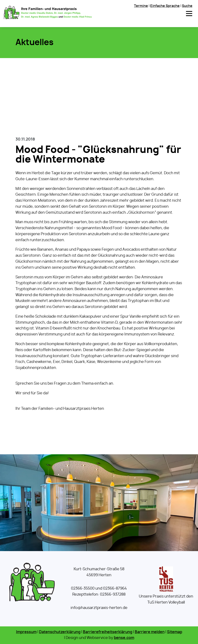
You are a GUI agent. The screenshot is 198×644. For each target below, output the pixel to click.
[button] (189, 14)
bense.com (124, 638)
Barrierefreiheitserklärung (108, 632)
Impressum (26, 632)
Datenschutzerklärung (60, 632)
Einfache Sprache (165, 6)
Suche (187, 6)
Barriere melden (150, 632)
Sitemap (175, 632)
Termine (141, 6)
